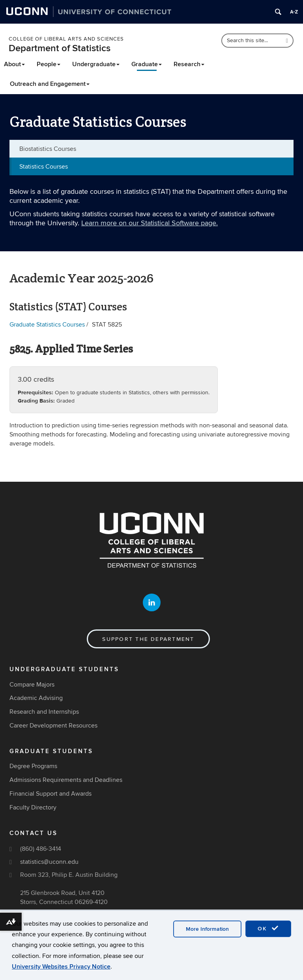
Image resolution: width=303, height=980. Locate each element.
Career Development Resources (53, 726)
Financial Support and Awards (50, 794)
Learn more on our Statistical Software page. (150, 223)
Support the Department (148, 639)
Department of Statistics (60, 48)
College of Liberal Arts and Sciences (66, 39)
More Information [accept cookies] (207, 929)
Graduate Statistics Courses (47, 325)
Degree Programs (33, 766)
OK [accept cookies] (268, 928)
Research (189, 64)
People (49, 64)
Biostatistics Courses (48, 149)
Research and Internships (44, 712)
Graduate (147, 64)
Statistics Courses (44, 167)
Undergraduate (96, 64)
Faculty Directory (33, 807)
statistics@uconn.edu (49, 862)
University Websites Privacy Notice (61, 967)
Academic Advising (36, 698)
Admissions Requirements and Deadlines (66, 780)
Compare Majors (32, 685)
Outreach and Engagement (50, 84)
